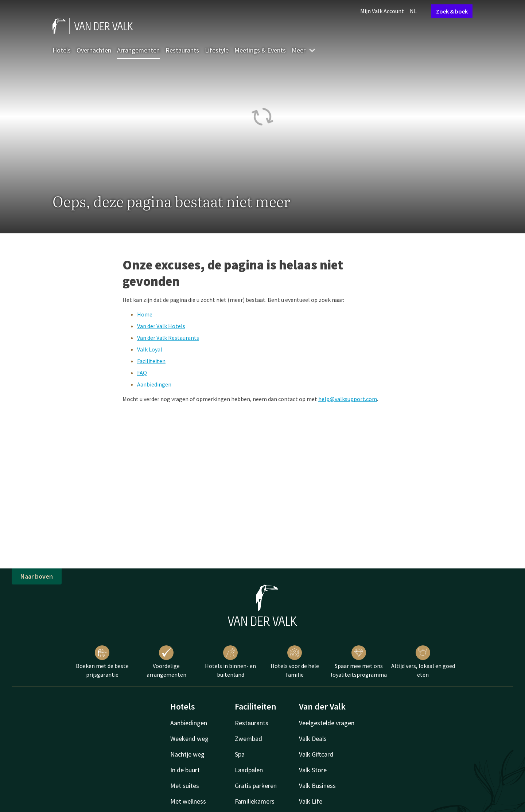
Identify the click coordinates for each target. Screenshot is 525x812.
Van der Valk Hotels (161, 326)
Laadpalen (249, 770)
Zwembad (248, 739)
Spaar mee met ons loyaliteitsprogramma (359, 662)
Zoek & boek (452, 11)
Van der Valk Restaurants (168, 338)
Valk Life (311, 801)
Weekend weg (189, 739)
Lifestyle (217, 50)
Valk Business (317, 786)
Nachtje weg (187, 754)
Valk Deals (313, 739)
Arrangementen (138, 50)
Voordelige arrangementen (166, 662)
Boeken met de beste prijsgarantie (102, 662)
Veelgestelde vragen (327, 723)
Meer (304, 50)
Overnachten (94, 50)
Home (145, 314)
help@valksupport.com (348, 399)
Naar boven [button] (37, 576)
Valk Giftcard (316, 754)
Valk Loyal (150, 349)
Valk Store (313, 770)
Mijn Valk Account (382, 11)
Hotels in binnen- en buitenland (230, 662)
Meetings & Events (260, 50)
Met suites (185, 786)
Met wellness (188, 801)
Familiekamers (255, 801)
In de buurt (185, 770)
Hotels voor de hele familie (295, 662)
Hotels (62, 50)
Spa (240, 754)
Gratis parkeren (256, 786)
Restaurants (182, 50)
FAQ (142, 373)
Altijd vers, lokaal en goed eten (423, 662)
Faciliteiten (151, 361)
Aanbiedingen (154, 384)
